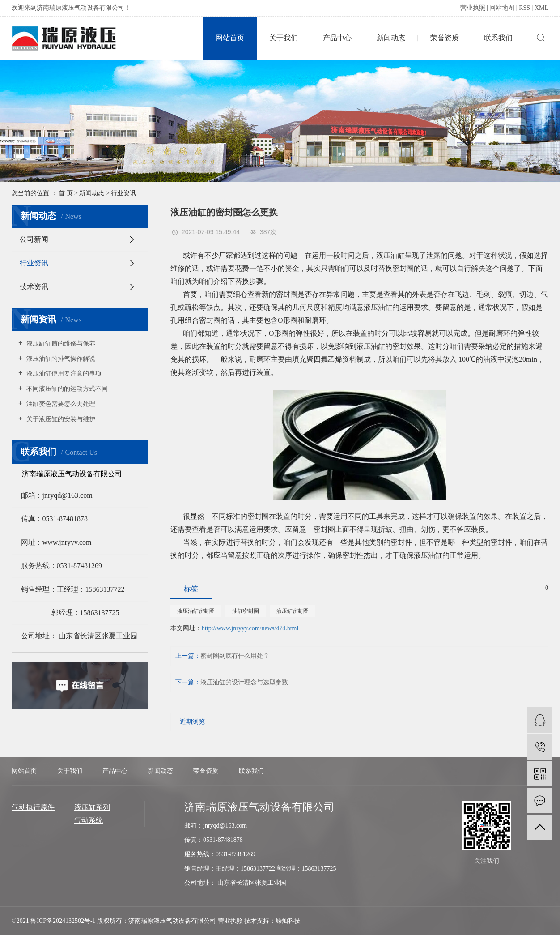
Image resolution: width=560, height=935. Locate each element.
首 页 (66, 193)
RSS (524, 8)
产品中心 (337, 38)
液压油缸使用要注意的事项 (63, 374)
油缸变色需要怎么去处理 (60, 404)
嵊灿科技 (288, 921)
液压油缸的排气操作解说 (60, 359)
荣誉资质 (445, 38)
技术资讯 (34, 287)
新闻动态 (391, 38)
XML (541, 8)
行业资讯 (123, 193)
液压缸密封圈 (293, 611)
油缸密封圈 (246, 611)
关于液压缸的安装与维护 (60, 419)
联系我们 (498, 38)
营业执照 (473, 8)
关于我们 (284, 38)
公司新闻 (34, 239)
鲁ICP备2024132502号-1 (63, 921)
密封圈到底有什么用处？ (235, 656)
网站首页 (230, 38)
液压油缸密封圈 (196, 611)
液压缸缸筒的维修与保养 (60, 344)
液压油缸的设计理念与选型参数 (244, 682)
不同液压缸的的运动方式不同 (66, 389)
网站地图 (502, 8)
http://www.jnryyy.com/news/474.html (250, 628)
